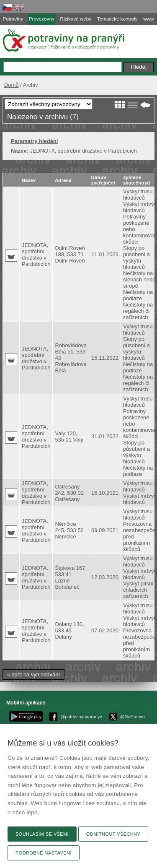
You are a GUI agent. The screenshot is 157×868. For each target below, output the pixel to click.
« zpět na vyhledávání (33, 674)
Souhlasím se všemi (42, 834)
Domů (12, 85)
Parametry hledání (34, 141)
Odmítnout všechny (113, 834)
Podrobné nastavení (44, 853)
